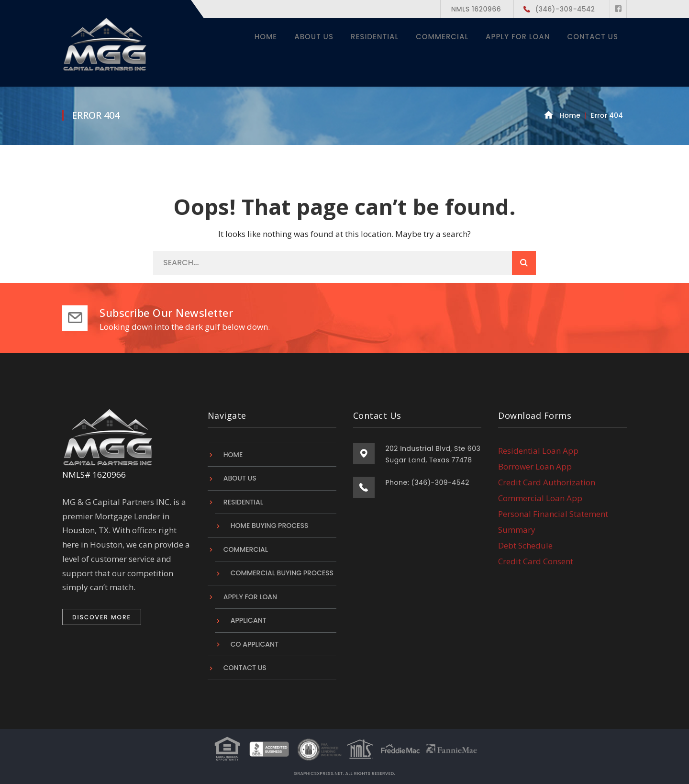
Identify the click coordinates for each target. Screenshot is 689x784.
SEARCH (524, 263)
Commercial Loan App (540, 498)
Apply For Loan (250, 597)
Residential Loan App (538, 450)
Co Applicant (255, 644)
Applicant (249, 620)
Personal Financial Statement (553, 514)
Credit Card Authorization (547, 482)
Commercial (246, 549)
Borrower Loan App (535, 466)
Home (570, 115)
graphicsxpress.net (318, 773)
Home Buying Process (270, 526)
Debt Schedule (525, 545)
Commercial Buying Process (282, 573)
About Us (240, 478)
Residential (243, 502)
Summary (517, 530)
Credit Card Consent (536, 561)
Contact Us (245, 668)
